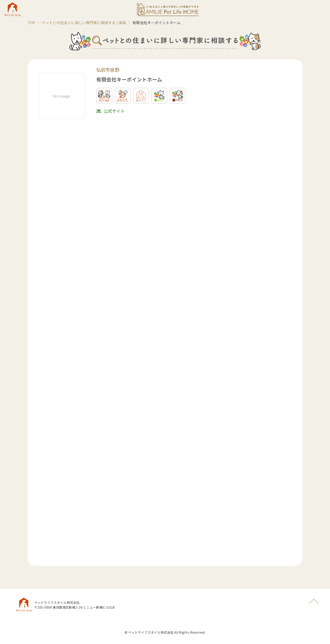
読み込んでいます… (165, 342)
